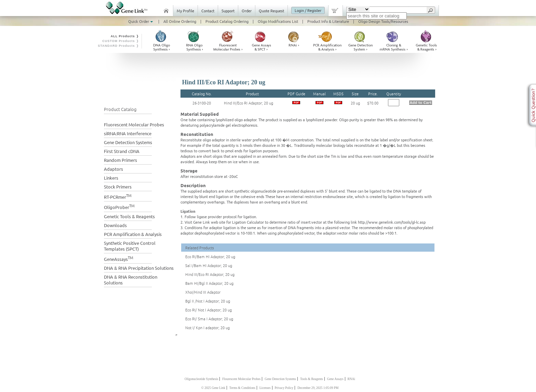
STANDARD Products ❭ (118, 46)
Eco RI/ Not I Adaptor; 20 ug (209, 310)
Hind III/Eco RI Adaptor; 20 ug (249, 103)
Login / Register (308, 10)
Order (247, 11)
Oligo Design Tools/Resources (383, 21)
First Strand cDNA (122, 151)
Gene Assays (335, 379)
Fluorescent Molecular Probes (134, 124)
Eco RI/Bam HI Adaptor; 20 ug (210, 256)
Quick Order (141, 21)
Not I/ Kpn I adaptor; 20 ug (207, 327)
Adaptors (113, 169)
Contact (208, 11)
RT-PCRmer (118, 196)
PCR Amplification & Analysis (133, 234)
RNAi (351, 379)
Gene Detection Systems (128, 142)
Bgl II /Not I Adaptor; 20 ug (208, 301)
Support (228, 11)
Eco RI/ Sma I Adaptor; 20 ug (209, 319)
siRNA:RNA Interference (128, 133)
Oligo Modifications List (278, 21)
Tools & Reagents (312, 379)
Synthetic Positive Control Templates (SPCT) (130, 246)
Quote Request (271, 11)
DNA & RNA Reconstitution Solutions (131, 280)
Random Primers (120, 160)
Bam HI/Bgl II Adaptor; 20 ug (209, 283)
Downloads (115, 225)
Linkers (111, 178)
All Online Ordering (180, 21)
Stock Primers (118, 187)
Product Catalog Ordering (227, 21)
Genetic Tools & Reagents (129, 216)
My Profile (185, 11)
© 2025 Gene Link (213, 388)
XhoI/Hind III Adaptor (203, 292)
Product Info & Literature (328, 21)
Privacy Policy (284, 388)
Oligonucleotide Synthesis (201, 379)
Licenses (265, 388)
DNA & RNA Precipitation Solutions (139, 268)
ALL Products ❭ (125, 36)
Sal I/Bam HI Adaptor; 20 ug (209, 265)
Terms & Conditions (242, 388)
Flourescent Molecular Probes (241, 379)
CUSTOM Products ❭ (121, 41)
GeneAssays (119, 258)
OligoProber (119, 206)
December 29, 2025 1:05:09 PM (318, 388)
